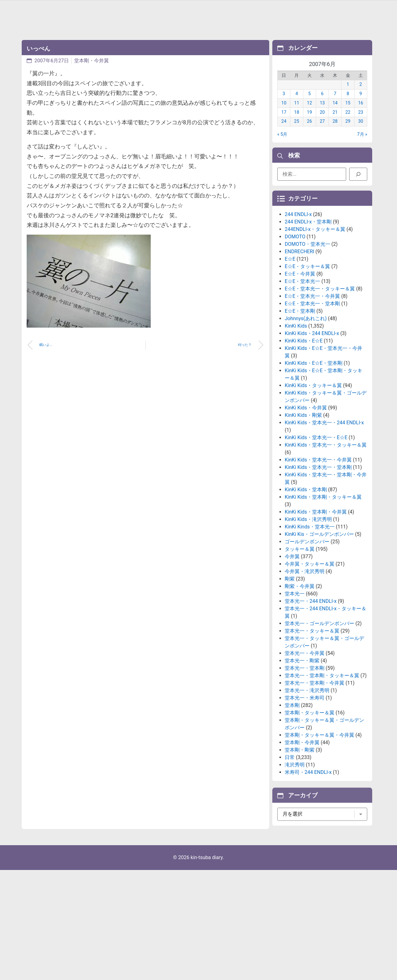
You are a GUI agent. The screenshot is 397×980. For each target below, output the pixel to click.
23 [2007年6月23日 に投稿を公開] (361, 119)
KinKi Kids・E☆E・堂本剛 (314, 404)
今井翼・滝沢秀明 (305, 612)
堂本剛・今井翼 (91, 61)
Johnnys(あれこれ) (306, 359)
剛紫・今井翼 (300, 627)
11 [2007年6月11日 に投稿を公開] (297, 110)
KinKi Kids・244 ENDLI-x (312, 374)
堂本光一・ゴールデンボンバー (319, 664)
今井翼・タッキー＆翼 (310, 605)
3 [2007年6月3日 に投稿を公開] (284, 101)
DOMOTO (295, 277)
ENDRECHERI (299, 292)
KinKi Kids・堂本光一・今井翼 (318, 500)
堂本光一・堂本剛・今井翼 (314, 724)
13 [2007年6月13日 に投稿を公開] (322, 110)
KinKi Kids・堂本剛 (306, 530)
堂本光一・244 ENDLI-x (311, 642)
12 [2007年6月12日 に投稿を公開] (310, 110)
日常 (290, 798)
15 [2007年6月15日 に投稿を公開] (348, 110)
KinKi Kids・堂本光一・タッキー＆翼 (326, 486)
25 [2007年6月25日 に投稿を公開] (297, 128)
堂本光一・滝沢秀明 (307, 731)
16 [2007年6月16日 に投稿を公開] (361, 110)
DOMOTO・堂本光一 (308, 285)
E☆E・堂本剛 (300, 352)
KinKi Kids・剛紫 (303, 456)
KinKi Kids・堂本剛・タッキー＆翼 (323, 538)
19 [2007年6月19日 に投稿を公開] (310, 119)
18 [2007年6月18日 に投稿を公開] (297, 119)
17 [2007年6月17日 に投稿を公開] (284, 119)
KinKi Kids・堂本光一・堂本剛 (318, 508)
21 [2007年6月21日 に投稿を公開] (335, 119)
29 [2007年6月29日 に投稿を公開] (348, 128)
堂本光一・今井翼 (305, 694)
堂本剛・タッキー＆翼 (310, 753)
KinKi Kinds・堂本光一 (310, 567)
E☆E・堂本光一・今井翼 (312, 337)
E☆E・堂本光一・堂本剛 (312, 344)
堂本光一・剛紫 (302, 701)
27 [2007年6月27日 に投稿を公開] (322, 128)
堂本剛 (292, 746)
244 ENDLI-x (298, 255)
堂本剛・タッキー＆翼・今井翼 (319, 776)
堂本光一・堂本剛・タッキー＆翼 (322, 716)
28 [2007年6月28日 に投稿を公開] (335, 128)
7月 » (362, 141)
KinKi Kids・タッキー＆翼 (313, 426)
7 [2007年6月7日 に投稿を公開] (335, 101)
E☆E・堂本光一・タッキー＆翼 (320, 329)
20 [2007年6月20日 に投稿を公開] (322, 119)
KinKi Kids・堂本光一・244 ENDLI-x (324, 463)
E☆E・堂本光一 (302, 322)
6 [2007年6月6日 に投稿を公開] (322, 101)
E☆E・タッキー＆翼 (307, 307)
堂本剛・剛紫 (300, 790)
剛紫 (290, 619)
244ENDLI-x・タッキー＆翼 (315, 270)
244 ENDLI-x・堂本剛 (308, 262)
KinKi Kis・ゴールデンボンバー (319, 575)
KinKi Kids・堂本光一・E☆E (316, 478)
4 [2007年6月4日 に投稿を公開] (297, 101)
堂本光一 (295, 634)
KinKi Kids (296, 366)
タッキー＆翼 (300, 590)
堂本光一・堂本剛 (305, 709)
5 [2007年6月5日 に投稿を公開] (310, 101)
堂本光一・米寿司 (305, 738)
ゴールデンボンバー (307, 582)
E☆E (290, 300)
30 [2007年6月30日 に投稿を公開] (361, 128)
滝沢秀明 (295, 805)
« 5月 (282, 141)
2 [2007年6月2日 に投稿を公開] (361, 92)
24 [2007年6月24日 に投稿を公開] (284, 128)
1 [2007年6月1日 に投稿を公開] (348, 92)
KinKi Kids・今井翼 (306, 448)
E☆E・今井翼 (300, 314)
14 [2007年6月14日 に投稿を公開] (335, 110)
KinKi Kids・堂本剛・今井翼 (316, 552)
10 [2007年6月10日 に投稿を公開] (284, 110)
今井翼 (292, 597)
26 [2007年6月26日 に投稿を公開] (310, 128)
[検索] (358, 177)
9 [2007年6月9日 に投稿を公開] (361, 101)
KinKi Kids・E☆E (304, 381)
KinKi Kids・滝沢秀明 (308, 560)
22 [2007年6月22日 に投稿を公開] (348, 119)
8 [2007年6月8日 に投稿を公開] (348, 101)
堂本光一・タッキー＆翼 (312, 671)
